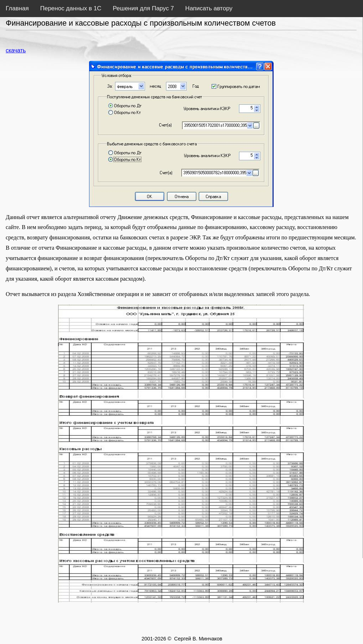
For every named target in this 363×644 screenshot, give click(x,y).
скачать (16, 50)
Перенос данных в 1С (71, 8)
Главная (17, 8)
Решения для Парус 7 (143, 8)
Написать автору (209, 8)
